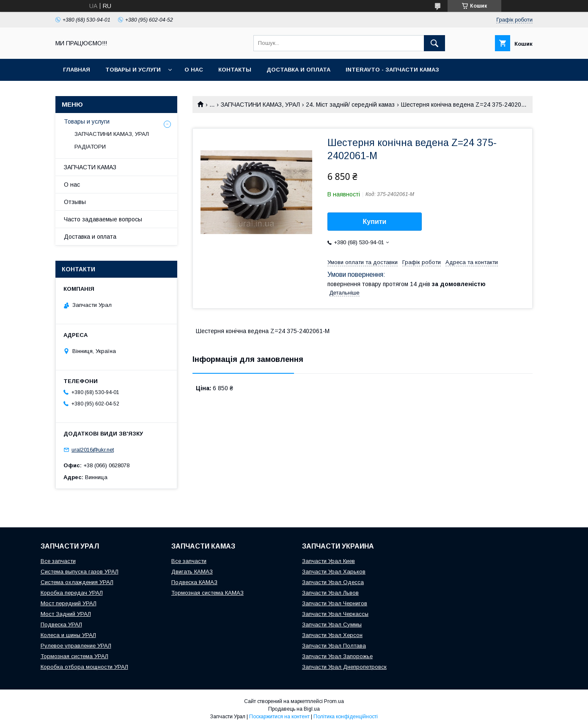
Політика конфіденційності (346, 717)
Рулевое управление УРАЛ (76, 646)
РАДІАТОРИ (90, 147)
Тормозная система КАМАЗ (207, 593)
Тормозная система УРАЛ (74, 656)
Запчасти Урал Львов (330, 593)
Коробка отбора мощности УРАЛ (84, 667)
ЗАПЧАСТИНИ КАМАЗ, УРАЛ (260, 105)
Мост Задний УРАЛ (66, 614)
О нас (194, 70)
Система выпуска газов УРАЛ (80, 572)
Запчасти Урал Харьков (334, 572)
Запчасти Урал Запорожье (337, 656)
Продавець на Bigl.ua (294, 709)
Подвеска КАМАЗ (194, 582)
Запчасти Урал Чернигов (335, 603)
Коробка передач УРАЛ (72, 593)
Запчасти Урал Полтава (334, 646)
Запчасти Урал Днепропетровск (344, 667)
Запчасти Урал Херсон (332, 635)
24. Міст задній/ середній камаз (350, 105)
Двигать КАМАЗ (192, 572)
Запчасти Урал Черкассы (335, 614)
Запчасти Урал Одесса (333, 582)
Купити (375, 222)
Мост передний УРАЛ (69, 603)
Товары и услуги (133, 70)
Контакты (235, 70)
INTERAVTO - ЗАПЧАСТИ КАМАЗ (392, 70)
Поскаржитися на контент (279, 717)
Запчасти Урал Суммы (332, 625)
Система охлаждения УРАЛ (77, 582)
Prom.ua (334, 701)
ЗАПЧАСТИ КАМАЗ (90, 167)
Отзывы (75, 202)
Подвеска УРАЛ (61, 625)
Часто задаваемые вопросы (103, 219)
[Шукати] (434, 43)
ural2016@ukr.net (93, 450)
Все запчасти (58, 561)
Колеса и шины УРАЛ (68, 635)
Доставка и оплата (298, 70)
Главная (77, 70)
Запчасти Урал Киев (328, 561)
